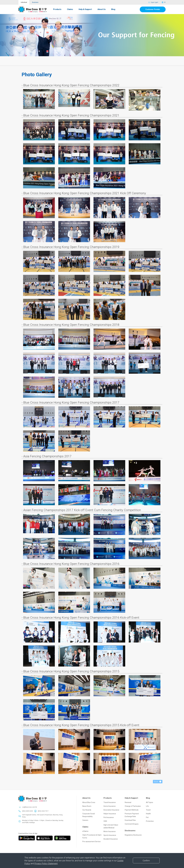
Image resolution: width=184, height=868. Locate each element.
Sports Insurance (110, 831)
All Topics (149, 798)
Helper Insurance (110, 809)
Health (148, 809)
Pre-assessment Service (91, 837)
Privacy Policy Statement (46, 863)
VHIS (105, 816)
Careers (85, 816)
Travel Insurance (110, 798)
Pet (147, 813)
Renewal (128, 798)
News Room (87, 801)
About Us (102, 5)
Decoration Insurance (111, 805)
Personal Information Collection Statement (77, 852)
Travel (148, 805)
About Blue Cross (89, 798)
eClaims (85, 827)
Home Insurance (110, 801)
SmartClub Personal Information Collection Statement (110, 852)
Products (57, 5)
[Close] (146, 861)
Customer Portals (153, 5)
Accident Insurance (111, 834)
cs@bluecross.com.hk (30, 802)
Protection (150, 816)
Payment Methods (132, 805)
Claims (70, 5)
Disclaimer (22, 852)
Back (158, 777)
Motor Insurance (110, 827)
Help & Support (85, 5)
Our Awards (87, 805)
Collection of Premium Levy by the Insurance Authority (45, 852)
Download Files (130, 816)
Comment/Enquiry (132, 819)
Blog (113, 5)
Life (147, 801)
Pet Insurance (109, 813)
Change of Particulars (133, 801)
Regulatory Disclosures (133, 830)
